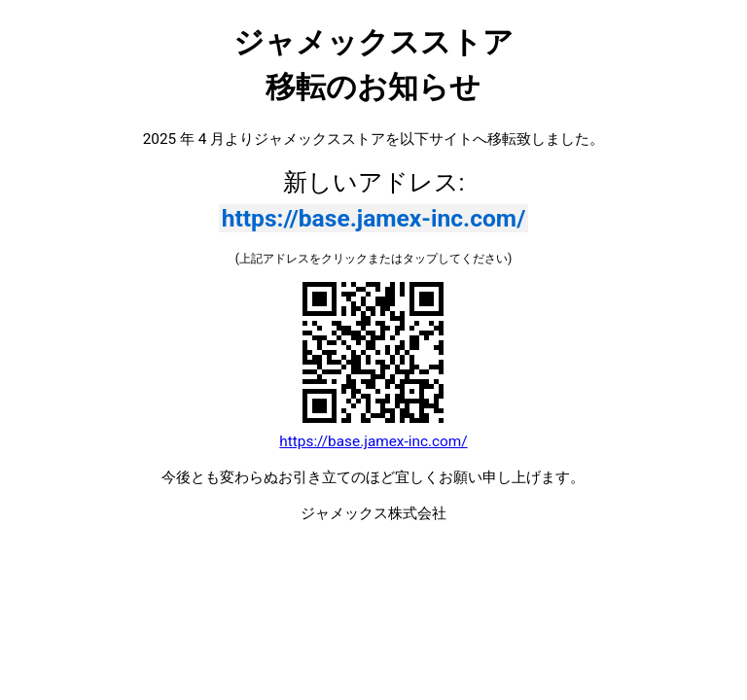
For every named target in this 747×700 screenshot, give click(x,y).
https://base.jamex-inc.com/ (374, 218)
